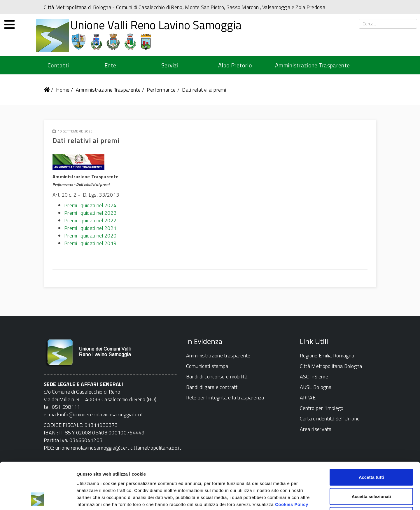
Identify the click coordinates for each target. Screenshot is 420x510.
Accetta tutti (371, 433)
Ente (110, 65)
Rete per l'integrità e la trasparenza (225, 398)
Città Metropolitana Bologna (331, 366)
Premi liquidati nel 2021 (90, 228)
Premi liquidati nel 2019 (90, 243)
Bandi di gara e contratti (212, 387)
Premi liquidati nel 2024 (90, 205)
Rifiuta (371, 472)
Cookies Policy (292, 460)
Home (63, 90)
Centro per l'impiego (322, 408)
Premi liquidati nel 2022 (90, 220)
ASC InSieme (314, 377)
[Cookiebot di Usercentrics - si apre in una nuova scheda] (38, 499)
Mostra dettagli (307, 498)
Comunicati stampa (207, 366)
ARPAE (308, 398)
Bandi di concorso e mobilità (217, 377)
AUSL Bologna (316, 387)
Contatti (58, 65)
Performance (161, 90)
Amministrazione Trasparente (312, 65)
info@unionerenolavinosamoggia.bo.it (101, 414)
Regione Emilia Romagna (327, 356)
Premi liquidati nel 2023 (90, 213)
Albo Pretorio (235, 65)
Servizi (170, 65)
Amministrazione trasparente (218, 356)
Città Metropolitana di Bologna (77, 7)
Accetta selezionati (371, 453)
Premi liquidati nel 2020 (90, 236)
